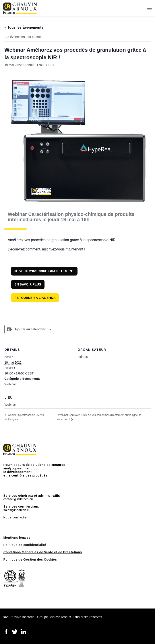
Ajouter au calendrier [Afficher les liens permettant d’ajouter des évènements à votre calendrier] (30, 329)
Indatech (83, 357)
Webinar (10, 384)
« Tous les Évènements (24, 27)
